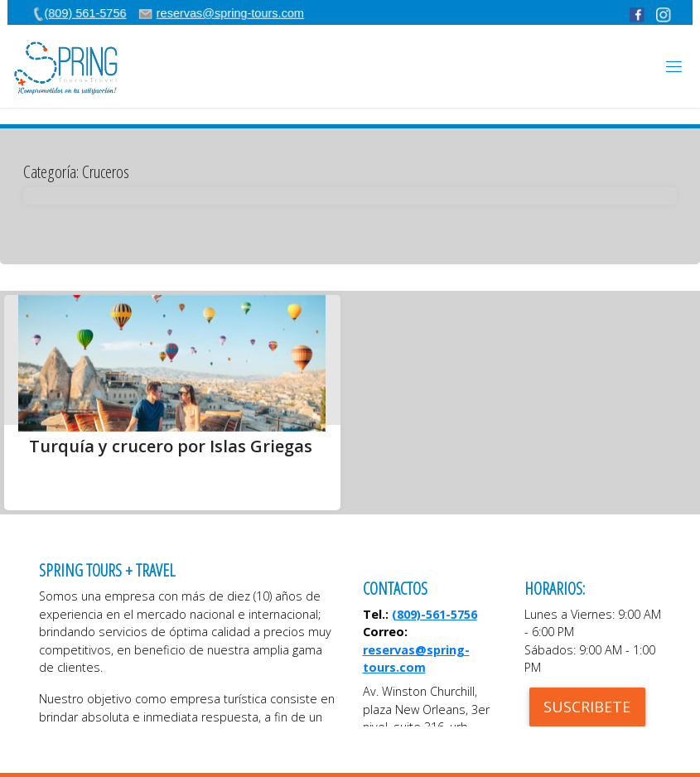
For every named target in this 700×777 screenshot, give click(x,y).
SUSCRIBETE (587, 707)
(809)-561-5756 (434, 614)
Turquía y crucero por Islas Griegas (171, 446)
